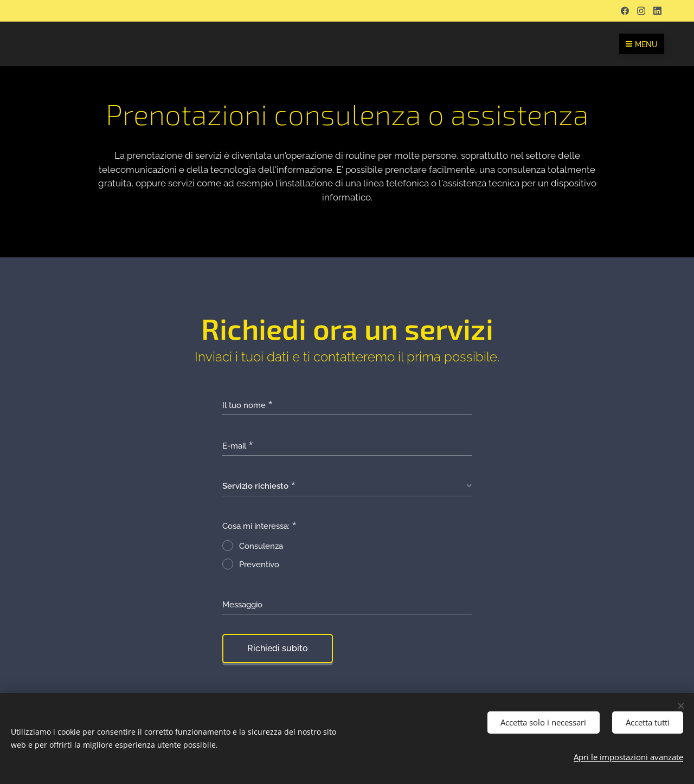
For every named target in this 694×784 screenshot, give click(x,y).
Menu (642, 44)
